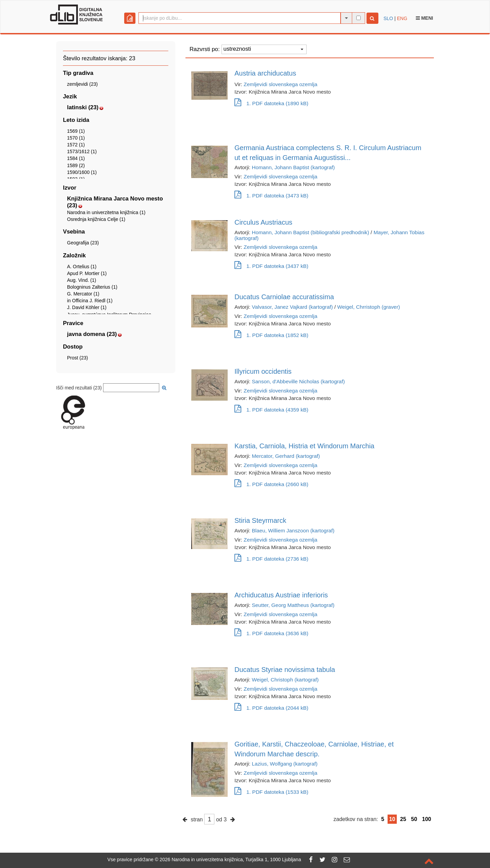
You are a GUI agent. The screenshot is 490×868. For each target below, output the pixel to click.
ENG (402, 18)
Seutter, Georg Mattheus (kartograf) (293, 605)
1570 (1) (76, 138)
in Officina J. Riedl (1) (90, 301)
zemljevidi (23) (82, 84)
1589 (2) (76, 165)
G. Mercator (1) (83, 294)
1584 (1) (76, 158)
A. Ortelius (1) (82, 267)
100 (427, 819)
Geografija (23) (83, 243)
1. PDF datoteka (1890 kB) (271, 103)
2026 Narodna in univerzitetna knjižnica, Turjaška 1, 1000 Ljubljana (230, 859)
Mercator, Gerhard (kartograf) (286, 456)
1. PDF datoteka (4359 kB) (271, 410)
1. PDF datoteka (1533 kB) (271, 792)
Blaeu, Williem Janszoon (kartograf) (293, 531)
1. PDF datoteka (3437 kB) (271, 266)
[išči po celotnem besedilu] (358, 18)
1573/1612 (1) (82, 151)
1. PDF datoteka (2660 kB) (271, 484)
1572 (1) (76, 145)
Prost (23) (77, 358)
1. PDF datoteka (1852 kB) (271, 335)
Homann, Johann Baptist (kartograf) (293, 167)
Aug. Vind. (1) (81, 280)
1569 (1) (76, 131)
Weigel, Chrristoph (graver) (369, 307)
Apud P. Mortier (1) (87, 273)
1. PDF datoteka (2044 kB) (271, 708)
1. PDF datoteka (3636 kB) (271, 633)
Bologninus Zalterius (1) (92, 287)
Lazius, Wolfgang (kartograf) (285, 764)
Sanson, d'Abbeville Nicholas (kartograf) (298, 381)
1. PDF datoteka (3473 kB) (271, 196)
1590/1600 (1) (82, 172)
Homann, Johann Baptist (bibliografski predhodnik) (311, 232)
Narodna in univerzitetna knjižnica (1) (106, 212)
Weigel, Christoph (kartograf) (285, 680)
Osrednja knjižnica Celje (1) (96, 219)
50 (414, 819)
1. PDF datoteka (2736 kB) (271, 559)
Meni (424, 18)
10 (392, 819)
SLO (388, 18)
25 (403, 819)
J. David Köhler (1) (87, 307)
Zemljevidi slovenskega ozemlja (280, 84)
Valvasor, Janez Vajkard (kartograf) (292, 307)
